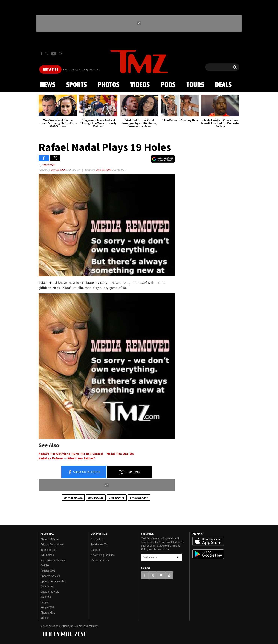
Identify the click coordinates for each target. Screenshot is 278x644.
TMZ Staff (48, 165)
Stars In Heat (139, 498)
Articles (45, 565)
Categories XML (50, 592)
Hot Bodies (96, 498)
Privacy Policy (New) (52, 545)
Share (84, 472)
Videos (140, 85)
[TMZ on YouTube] (161, 575)
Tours (195, 85)
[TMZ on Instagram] (61, 54)
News (48, 85)
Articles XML (48, 571)
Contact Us (97, 539)
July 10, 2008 (58, 170)
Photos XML (48, 613)
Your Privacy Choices (53, 560)
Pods (168, 85)
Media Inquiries (100, 560)
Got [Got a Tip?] (50, 70)
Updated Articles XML (53, 581)
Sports (76, 85)
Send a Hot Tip (99, 545)
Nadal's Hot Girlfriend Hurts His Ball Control (71, 454)
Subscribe (178, 557)
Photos (109, 85)
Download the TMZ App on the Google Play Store (208, 554)
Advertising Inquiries (103, 555)
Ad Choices (47, 555)
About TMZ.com (50, 539)
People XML (48, 607)
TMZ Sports (117, 498)
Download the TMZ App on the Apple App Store (208, 541)
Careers (95, 550)
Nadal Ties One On (120, 454)
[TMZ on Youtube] (54, 54)
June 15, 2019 (104, 170)
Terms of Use (48, 550)
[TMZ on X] (47, 54)
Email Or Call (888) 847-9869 (82, 70)
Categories (47, 586)
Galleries (46, 597)
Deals (223, 85)
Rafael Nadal (73, 498)
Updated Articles (50, 576)
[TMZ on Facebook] (42, 54)
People (45, 602)
